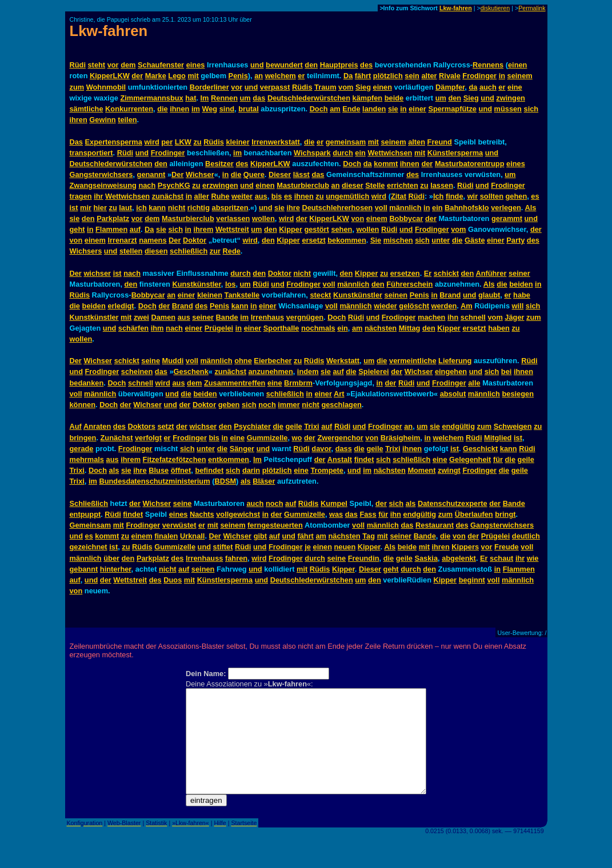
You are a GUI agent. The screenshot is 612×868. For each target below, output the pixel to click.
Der (177, 174)
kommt (386, 164)
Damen (163, 317)
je (308, 547)
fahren (236, 558)
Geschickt (480, 449)
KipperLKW (110, 76)
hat (191, 98)
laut (125, 208)
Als (530, 208)
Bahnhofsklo (467, 208)
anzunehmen (271, 371)
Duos (173, 580)
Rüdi (78, 65)
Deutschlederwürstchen (309, 98)
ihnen (179, 109)
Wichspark (312, 153)
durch (343, 153)
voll (381, 208)
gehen (517, 196)
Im (205, 98)
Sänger (242, 449)
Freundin (364, 558)
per (167, 142)
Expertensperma (114, 142)
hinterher (116, 569)
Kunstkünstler (196, 284)
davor (321, 449)
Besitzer (219, 164)
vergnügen (305, 317)
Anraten (97, 426)
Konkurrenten (129, 109)
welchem (281, 76)
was (336, 514)
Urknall (192, 536)
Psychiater (252, 426)
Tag (369, 536)
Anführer (491, 273)
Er (428, 273)
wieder (385, 306)
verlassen (233, 218)
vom (346, 87)
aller (202, 196)
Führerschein (409, 284)
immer (289, 405)
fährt (363, 76)
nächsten (381, 328)
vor (113, 65)
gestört (316, 229)
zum (77, 87)
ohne (243, 361)
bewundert (284, 65)
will (518, 306)
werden (444, 306)
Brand (450, 295)
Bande (227, 317)
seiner (519, 273)
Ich (439, 196)
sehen (341, 229)
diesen (156, 251)
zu (197, 142)
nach (147, 185)
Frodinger (479, 76)
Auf (76, 426)
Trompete (327, 470)
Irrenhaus (267, 317)
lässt (301, 174)
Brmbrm (298, 383)
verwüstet (179, 525)
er (301, 76)
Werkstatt (343, 361)
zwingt (449, 470)
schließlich (189, 251)
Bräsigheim (401, 438)
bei (507, 371)
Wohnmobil (106, 87)
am (335, 109)
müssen (508, 109)
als (114, 470)
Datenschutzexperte (453, 503)
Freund (440, 142)
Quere (254, 174)
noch (267, 405)
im (196, 109)
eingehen (451, 371)
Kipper (291, 229)
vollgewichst (238, 514)
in (502, 76)
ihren (79, 120)
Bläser (264, 481)
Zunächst (117, 438)
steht (97, 65)
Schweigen (513, 426)
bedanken (87, 383)
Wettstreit (232, 229)
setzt (165, 426)
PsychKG (174, 185)
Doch (319, 109)
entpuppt (85, 514)
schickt (446, 273)
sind (227, 109)
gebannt (84, 569)
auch (488, 87)
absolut (453, 394)
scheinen (137, 371)
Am (467, 306)
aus (261, 196)
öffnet (181, 470)
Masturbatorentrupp (470, 164)
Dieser (280, 174)
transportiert (91, 153)
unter (441, 240)
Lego (177, 76)
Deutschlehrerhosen (337, 208)
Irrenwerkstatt (276, 142)
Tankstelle (242, 295)
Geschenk (191, 371)
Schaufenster (161, 65)
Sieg (363, 87)
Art (339, 394)
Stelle (375, 185)
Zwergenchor (340, 438)
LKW (183, 142)
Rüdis (302, 87)
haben (499, 328)
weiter (242, 196)
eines (196, 65)
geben (229, 405)
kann (157, 208)
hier (100, 208)
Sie (376, 240)
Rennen (224, 98)
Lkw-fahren (456, 8)
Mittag (410, 328)
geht (77, 229)
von (357, 218)
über (111, 558)
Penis (238, 76)
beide (394, 98)
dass (344, 449)
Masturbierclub (303, 185)
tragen (81, 196)
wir (473, 196)
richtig (199, 208)
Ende (351, 109)
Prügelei (219, 328)
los (231, 284)
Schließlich (89, 503)
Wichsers (86, 251)
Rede (232, 251)
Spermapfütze (452, 109)
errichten (403, 185)
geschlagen (341, 405)
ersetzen (405, 273)
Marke (156, 76)
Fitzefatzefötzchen (175, 459)
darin (251, 470)
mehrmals (87, 459)
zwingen (510, 98)
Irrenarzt (122, 240)
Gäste (475, 240)
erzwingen (220, 185)
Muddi (173, 361)
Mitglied (498, 438)
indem (308, 371)
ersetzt (313, 240)
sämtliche (87, 109)
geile (294, 426)
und (257, 65)
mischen (398, 240)
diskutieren (495, 8)
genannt (151, 174)
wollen (263, 218)
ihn (453, 317)
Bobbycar (406, 218)
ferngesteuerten (275, 525)
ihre (293, 208)
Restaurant (435, 525)
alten (417, 142)
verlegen (506, 208)
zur (215, 251)
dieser (353, 185)
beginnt (472, 580)
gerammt (507, 218)
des (366, 65)
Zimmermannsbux (151, 98)
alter (429, 76)
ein (360, 153)
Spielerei (373, 371)
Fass (368, 514)
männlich (405, 208)
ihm (157, 328)
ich (141, 208)
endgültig (458, 426)
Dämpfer (450, 87)
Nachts (202, 514)
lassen (442, 185)
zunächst (168, 196)
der (137, 76)
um (245, 98)
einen (517, 65)
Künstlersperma (455, 153)
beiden (521, 284)
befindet (209, 470)
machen (431, 317)
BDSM (225, 481)
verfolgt (148, 438)
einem (377, 218)
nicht (177, 208)
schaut (501, 558)
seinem (520, 76)
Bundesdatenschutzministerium (154, 481)
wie (533, 558)
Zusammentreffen (235, 383)
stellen (131, 251)
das (259, 98)
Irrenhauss (204, 558)
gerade (82, 449)
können (83, 405)
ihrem (203, 229)
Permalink (532, 8)
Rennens (488, 65)
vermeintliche (413, 361)
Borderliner (209, 87)
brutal (249, 109)
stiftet (223, 547)
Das (76, 142)
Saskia (426, 558)
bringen (83, 438)
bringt (505, 514)
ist (74, 208)
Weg (209, 109)
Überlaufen (474, 514)
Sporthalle (281, 328)
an (259, 76)
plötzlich (388, 76)
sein (412, 76)
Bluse (159, 470)
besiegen (518, 394)
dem (128, 65)
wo (297, 438)
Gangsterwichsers (101, 174)
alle (474, 383)
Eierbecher (273, 361)
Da (348, 76)
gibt (260, 536)
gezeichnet (89, 547)
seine (151, 361)
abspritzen (230, 208)
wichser (97, 273)
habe (522, 295)
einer (417, 109)
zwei (141, 317)
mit (193, 76)
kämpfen (368, 98)
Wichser (200, 174)
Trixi (311, 426)
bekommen (347, 240)
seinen (396, 295)
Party (515, 240)
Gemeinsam (91, 525)
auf (135, 229)
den (311, 65)
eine (515, 87)
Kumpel (334, 503)
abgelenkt (459, 558)
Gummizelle (267, 438)
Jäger (514, 317)
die (163, 109)
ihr (98, 196)
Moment (421, 470)
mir (86, 208)
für (498, 459)
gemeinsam (346, 142)
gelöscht (414, 306)
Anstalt (340, 459)
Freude (507, 547)
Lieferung (455, 361)
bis (277, 196)
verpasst (275, 87)
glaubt (489, 295)
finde (455, 196)
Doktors (141, 426)
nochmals (318, 328)
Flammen (111, 229)
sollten (492, 196)
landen (374, 109)
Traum (325, 87)
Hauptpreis (339, 65)
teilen (127, 120)
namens (153, 240)
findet (364, 459)
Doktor (195, 240)
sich (531, 109)
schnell (473, 317)
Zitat (399, 196)
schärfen (133, 328)
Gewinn (102, 120)
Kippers (465, 547)
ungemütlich (347, 196)
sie (393, 109)
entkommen (229, 459)
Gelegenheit (470, 459)
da (473, 87)
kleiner (237, 142)
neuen (345, 547)
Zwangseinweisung (103, 185)
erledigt (121, 306)
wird (151, 142)
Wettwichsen (390, 153)
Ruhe (221, 196)
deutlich (526, 536)
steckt (320, 295)
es (288, 196)
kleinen (210, 295)
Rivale (450, 76)
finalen (166, 536)
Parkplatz (113, 218)
